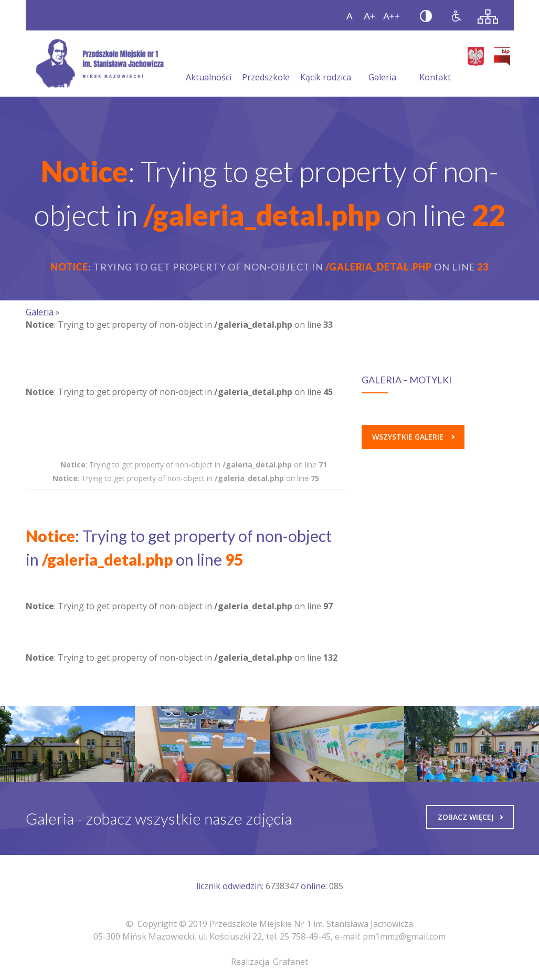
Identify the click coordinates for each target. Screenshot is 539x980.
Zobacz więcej (470, 817)
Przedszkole (266, 65)
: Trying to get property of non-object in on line (194, 465)
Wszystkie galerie (413, 437)
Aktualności (209, 65)
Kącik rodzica (326, 65)
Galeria (382, 65)
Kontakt (435, 65)
